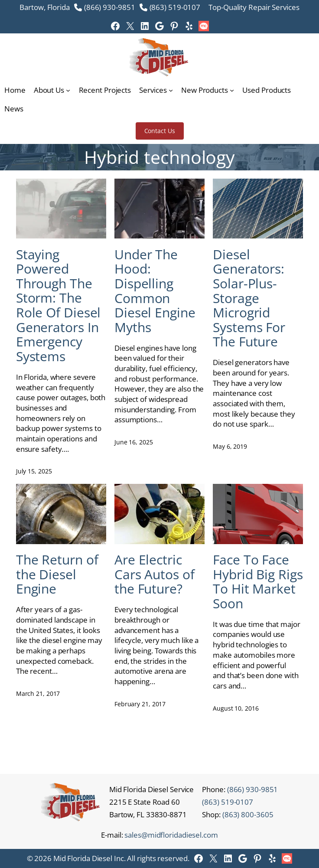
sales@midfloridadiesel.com (171, 835)
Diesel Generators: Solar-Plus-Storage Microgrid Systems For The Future (249, 298)
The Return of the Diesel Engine (57, 574)
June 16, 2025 (134, 442)
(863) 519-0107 (175, 7)
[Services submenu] (171, 90)
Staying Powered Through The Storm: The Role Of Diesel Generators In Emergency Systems (59, 305)
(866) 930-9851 (110, 7)
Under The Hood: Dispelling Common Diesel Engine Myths (155, 291)
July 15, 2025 (34, 471)
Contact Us (160, 131)
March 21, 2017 (38, 693)
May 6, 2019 (230, 446)
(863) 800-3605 (248, 814)
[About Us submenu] (68, 90)
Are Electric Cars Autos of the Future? (155, 574)
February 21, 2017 (140, 704)
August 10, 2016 (236, 708)
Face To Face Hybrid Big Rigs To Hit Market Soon (258, 582)
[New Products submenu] (232, 90)
